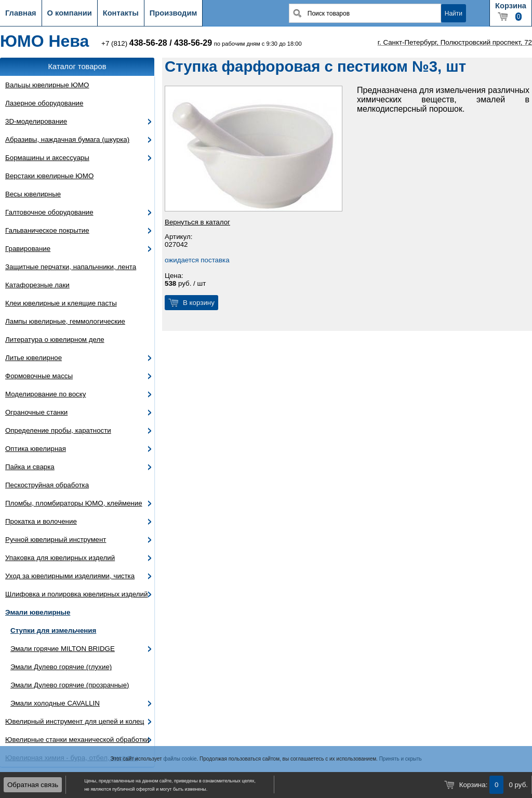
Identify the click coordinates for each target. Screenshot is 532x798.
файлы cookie (180, 759)
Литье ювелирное (34, 358)
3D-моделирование (36, 121)
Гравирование (28, 249)
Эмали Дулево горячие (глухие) (61, 667)
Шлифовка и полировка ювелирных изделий (77, 594)
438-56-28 (148, 43)
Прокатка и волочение (41, 521)
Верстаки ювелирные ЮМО (49, 176)
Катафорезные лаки (37, 285)
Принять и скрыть (401, 759)
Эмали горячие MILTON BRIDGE (63, 649)
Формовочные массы (39, 376)
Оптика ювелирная (36, 449)
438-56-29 (193, 43)
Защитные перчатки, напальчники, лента (71, 267)
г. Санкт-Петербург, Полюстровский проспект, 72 (455, 42)
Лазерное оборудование (44, 103)
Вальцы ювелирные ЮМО (47, 85)
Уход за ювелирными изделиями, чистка (70, 576)
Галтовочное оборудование (49, 212)
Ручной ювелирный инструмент (56, 540)
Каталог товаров (77, 66)
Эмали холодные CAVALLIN (55, 703)
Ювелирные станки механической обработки (77, 740)
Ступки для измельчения (53, 630)
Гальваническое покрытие (47, 230)
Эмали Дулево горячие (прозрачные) (70, 685)
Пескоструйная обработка (47, 485)
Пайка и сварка (30, 467)
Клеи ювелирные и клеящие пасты (61, 303)
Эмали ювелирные (38, 612)
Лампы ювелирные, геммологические (65, 321)
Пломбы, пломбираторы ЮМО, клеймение (74, 503)
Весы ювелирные (33, 194)
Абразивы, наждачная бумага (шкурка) (67, 139)
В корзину (199, 303)
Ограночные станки (36, 412)
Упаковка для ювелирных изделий (60, 558)
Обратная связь (33, 785)
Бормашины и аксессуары (47, 158)
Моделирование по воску (45, 394)
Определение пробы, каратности (58, 430)
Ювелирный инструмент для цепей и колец (75, 721)
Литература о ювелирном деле (55, 340)
